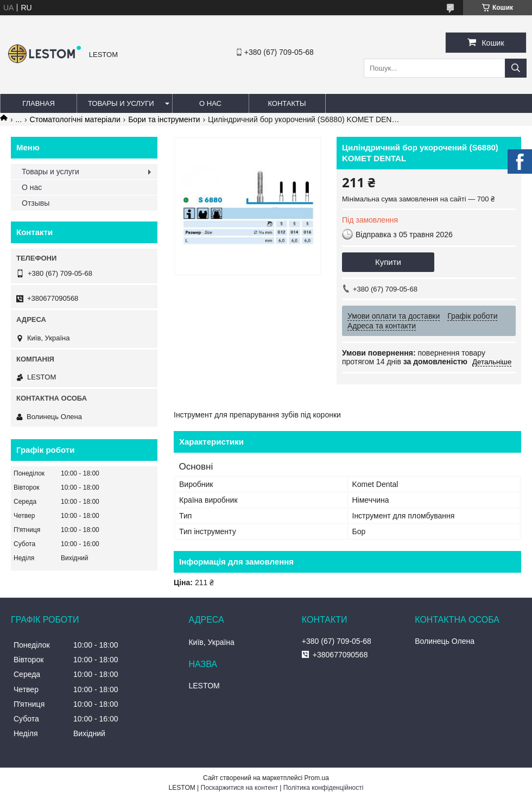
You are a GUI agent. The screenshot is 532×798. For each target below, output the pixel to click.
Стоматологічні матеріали (75, 119)
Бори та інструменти (164, 119)
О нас (210, 103)
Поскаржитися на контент (239, 788)
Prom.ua (317, 778)
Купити (388, 262)
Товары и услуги (121, 103)
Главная (39, 103)
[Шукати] (516, 68)
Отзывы (36, 203)
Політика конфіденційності (324, 788)
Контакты (287, 103)
